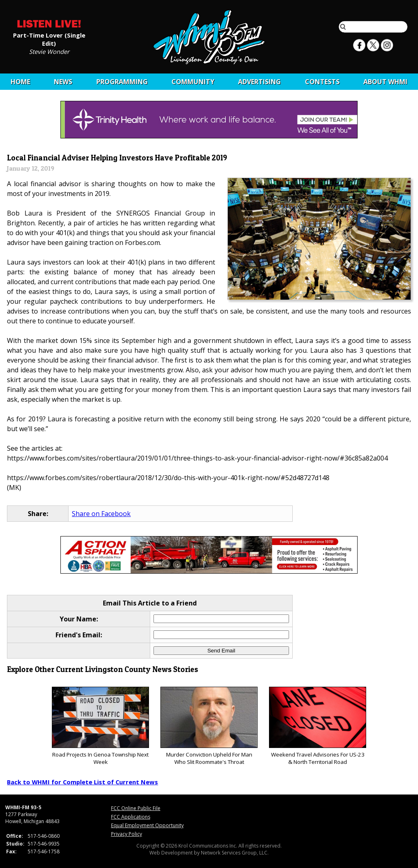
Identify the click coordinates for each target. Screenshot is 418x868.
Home (20, 82)
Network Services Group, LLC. (235, 853)
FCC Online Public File (136, 808)
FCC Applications (131, 817)
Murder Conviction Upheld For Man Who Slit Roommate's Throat (209, 726)
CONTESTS (322, 82)
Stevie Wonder (49, 51)
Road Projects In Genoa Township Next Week (100, 726)
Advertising (259, 82)
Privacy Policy (127, 834)
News (63, 82)
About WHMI (385, 82)
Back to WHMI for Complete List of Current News (82, 782)
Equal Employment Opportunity (147, 825)
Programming (122, 82)
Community (193, 82)
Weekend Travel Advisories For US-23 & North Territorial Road (317, 726)
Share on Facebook (101, 514)
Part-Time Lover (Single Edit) (49, 39)
